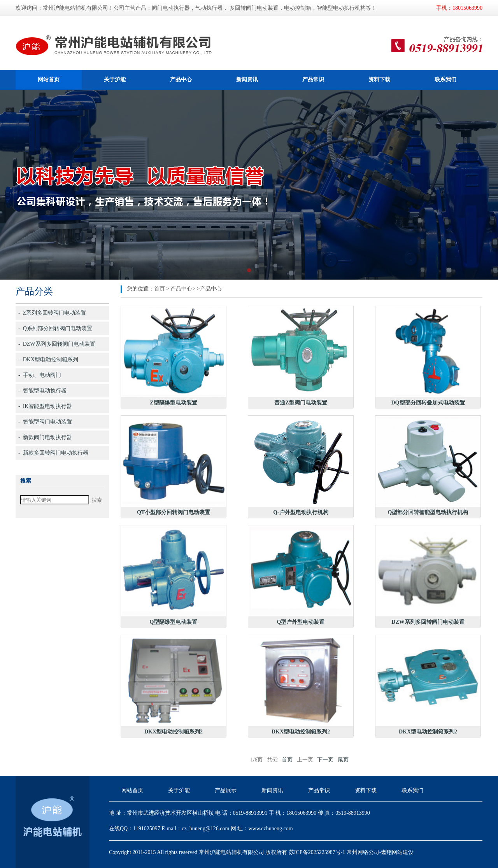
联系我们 (445, 80)
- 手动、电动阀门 (40, 375)
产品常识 (313, 80)
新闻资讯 (247, 80)
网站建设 (403, 852)
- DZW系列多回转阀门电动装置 (57, 344)
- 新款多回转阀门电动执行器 (53, 453)
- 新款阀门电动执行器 (45, 437)
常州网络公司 (363, 852)
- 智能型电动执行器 (42, 391)
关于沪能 (115, 80)
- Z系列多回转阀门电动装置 (52, 313)
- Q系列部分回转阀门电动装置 (55, 328)
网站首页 (49, 80)
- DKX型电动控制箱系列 (48, 360)
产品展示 (226, 790)
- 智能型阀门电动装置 (45, 422)
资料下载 (379, 80)
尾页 (343, 760)
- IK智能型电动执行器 (45, 406)
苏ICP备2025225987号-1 (317, 852)
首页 (160, 289)
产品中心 (181, 80)
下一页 (325, 760)
